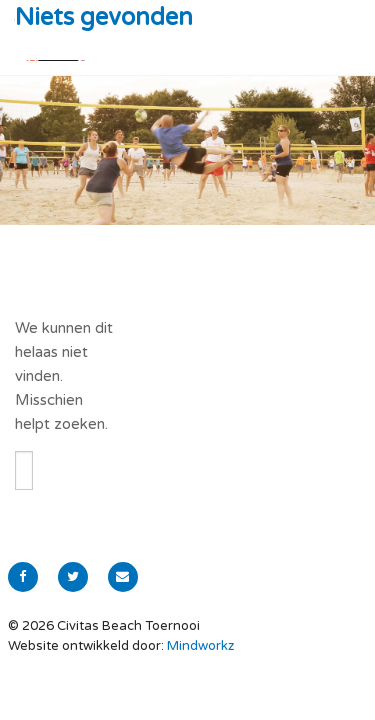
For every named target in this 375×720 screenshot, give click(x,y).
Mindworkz (200, 646)
